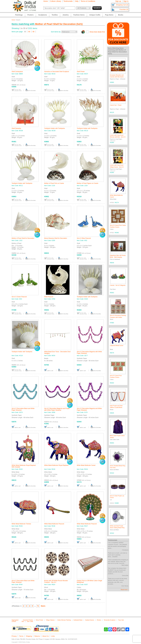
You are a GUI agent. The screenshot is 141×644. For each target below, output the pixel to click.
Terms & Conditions (88, 1)
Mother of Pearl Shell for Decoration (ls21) (59, 24)
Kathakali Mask (78, 620)
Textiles (55, 15)
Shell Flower (81, 72)
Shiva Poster (39, 620)
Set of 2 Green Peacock (19, 297)
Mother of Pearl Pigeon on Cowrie (88, 183)
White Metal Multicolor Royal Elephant (56, 465)
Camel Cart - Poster (116, 105)
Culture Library (56, 1)
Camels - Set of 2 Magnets (118, 285)
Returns (37, 636)
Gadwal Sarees (90, 620)
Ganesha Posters (28, 620)
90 (34, 32)
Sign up (118, 1)
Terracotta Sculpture (110, 620)
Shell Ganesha (16, 128)
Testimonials (68, 1)
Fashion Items (79, 15)
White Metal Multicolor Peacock (54, 524)
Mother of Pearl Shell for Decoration (23, 238)
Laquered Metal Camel (117, 345)
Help (77, 1)
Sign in (126, 1)
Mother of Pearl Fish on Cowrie (54, 183)
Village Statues (50, 620)
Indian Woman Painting (64, 620)
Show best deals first (97, 32)
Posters (31, 15)
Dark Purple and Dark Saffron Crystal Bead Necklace (116, 407)
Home (46, 1)
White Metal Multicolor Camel (86, 465)
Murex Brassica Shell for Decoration (56, 238)
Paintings (19, 15)
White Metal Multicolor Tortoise (21, 524)
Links (53, 636)
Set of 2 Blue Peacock (84, 238)
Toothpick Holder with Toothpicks (55, 128)
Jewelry (66, 15)
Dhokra (99, 620)
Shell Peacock (49, 297)
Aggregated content (15, 621)
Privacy (14, 636)
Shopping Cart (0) (122, 5)
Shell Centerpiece (17, 72)
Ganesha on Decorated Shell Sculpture (57, 72)
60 (29, 32)
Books (121, 15)
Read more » (125, 590)
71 (38, 606)
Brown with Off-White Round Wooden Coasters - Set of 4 (56, 581)
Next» (43, 606)
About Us (46, 636)
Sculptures (43, 15)
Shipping (29, 636)
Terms (21, 636)
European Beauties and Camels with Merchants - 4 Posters (118, 77)
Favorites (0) (124, 9)
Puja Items (109, 15)
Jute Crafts (30, 621)
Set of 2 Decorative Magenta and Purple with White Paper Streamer (57, 409)
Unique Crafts (95, 15)
